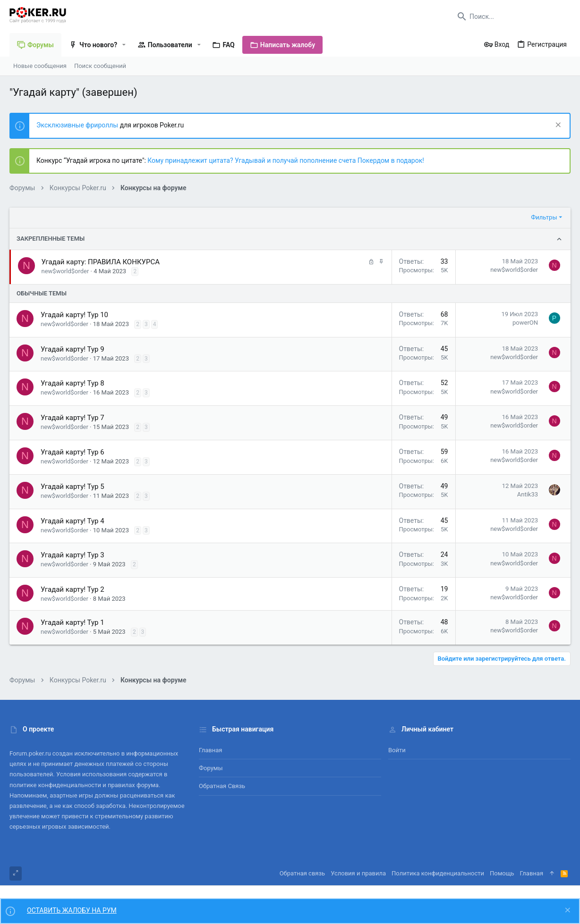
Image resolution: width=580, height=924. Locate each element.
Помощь (502, 873)
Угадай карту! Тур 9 (72, 349)
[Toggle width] (16, 874)
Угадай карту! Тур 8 (72, 383)
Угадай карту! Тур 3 (72, 555)
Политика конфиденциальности (438, 873)
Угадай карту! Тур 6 (72, 452)
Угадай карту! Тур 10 (74, 315)
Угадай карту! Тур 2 (72, 589)
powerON (525, 323)
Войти (397, 750)
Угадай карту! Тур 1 (72, 622)
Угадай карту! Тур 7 (72, 418)
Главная (210, 750)
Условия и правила (358, 873)
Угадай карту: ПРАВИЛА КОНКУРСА (101, 262)
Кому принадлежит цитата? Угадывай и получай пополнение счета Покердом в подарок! (286, 160)
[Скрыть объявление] (557, 126)
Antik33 (528, 494)
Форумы (211, 768)
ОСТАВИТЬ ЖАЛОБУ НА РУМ (72, 910)
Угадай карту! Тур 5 (72, 487)
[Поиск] (512, 17)
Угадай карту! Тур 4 (72, 521)
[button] (124, 45)
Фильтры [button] (544, 217)
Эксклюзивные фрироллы (78, 125)
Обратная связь (222, 786)
